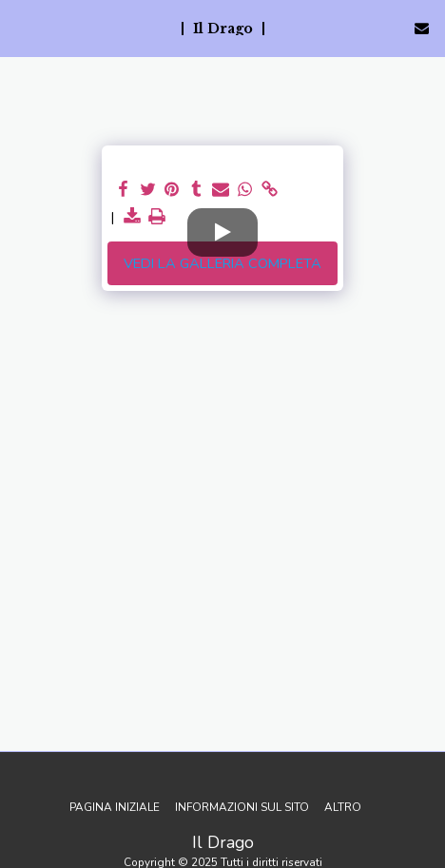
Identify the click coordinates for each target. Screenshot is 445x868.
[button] (21, 27)
